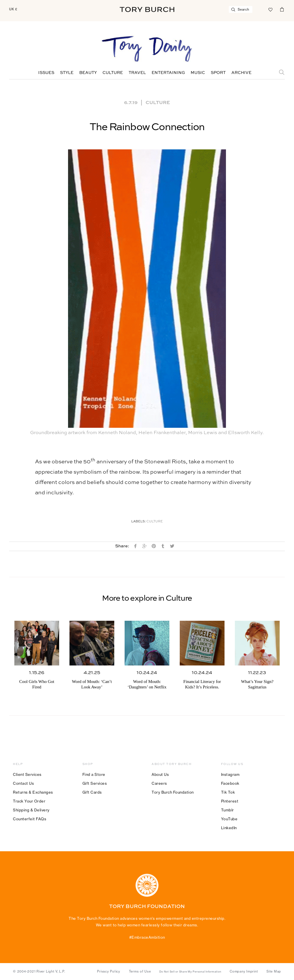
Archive (241, 73)
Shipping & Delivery (31, 810)
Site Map (274, 971)
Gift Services (95, 783)
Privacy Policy (109, 971)
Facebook (230, 783)
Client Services (27, 774)
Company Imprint (244, 971)
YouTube (229, 819)
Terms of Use (140, 971)
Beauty (88, 73)
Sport (218, 73)
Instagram (230, 774)
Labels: (139, 522)
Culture (113, 73)
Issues (46, 73)
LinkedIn (229, 828)
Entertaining (168, 73)
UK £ (13, 9)
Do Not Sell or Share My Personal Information (190, 972)
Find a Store (94, 774)
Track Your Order (29, 801)
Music (198, 73)
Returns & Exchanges (33, 792)
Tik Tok (228, 792)
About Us (160, 774)
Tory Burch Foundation (173, 792)
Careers (159, 783)
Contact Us (23, 783)
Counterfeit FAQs (30, 819)
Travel (137, 73)
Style (67, 73)
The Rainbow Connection (147, 127)
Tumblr (228, 810)
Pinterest (230, 801)
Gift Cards (92, 792)
